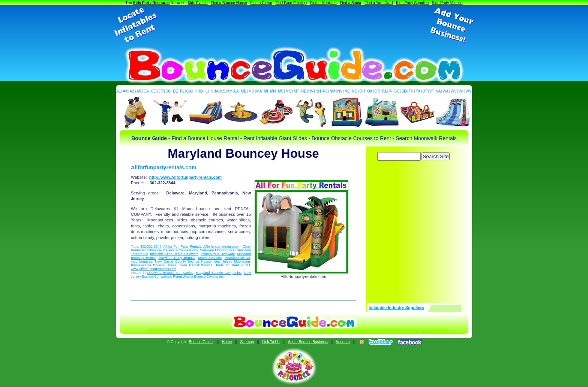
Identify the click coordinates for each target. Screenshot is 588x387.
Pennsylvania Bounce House (154, 265)
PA (385, 91)
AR (139, 91)
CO (154, 91)
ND (355, 91)
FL (182, 91)
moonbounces (142, 261)
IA (217, 91)
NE (304, 91)
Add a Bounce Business (308, 342)
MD (252, 91)
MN (273, 91)
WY (468, 91)
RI (390, 91)
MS (281, 91)
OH (362, 91)
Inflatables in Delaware (218, 254)
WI (461, 91)
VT (432, 91)
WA (446, 91)
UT (425, 91)
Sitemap (247, 342)
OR (377, 91)
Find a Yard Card (379, 3)
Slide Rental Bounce (196, 265)
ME (244, 91)
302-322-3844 (151, 247)
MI (266, 91)
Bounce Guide (201, 342)
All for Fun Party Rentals (182, 247)
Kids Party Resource (151, 3)
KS (223, 91)
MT (296, 91)
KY (230, 91)
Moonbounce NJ (237, 258)
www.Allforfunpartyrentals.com (154, 269)
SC (397, 91)
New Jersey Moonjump (232, 261)
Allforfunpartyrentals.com (164, 167)
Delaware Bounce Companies (170, 273)
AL (118, 91)
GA (189, 91)
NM (333, 91)
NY (340, 91)
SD (404, 91)
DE (175, 91)
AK (125, 91)
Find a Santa (350, 3)
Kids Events (198, 3)
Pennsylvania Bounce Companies (199, 276)
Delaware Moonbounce (217, 250)
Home (227, 342)
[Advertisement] (294, 25)
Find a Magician (323, 3)
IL (206, 91)
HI (195, 91)
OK (370, 91)
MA (259, 91)
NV (311, 91)
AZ (132, 91)
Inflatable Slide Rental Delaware (174, 254)
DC (168, 91)
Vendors (343, 342)
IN (211, 91)
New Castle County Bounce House (183, 261)
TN (411, 91)
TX (418, 91)
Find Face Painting (291, 3)
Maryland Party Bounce (177, 258)
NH (318, 91)
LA (237, 91)
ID (201, 91)
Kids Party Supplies (412, 3)
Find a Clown (261, 3)
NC (347, 91)
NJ (325, 91)
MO (289, 91)
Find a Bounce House (229, 3)
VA (439, 91)
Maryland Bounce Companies (219, 273)
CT (161, 91)
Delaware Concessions (180, 250)
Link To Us (271, 342)
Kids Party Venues (447, 3)
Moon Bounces (210, 258)
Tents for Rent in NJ (233, 265)
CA (146, 91)
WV (454, 91)
